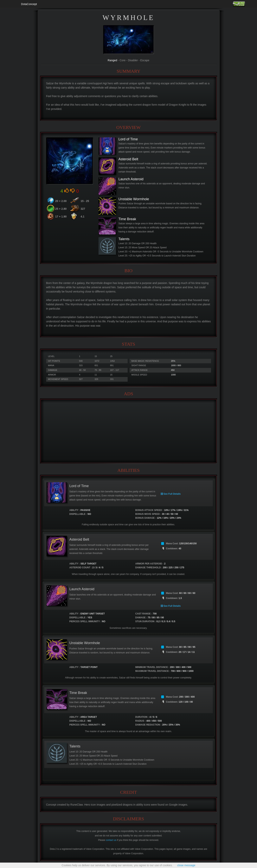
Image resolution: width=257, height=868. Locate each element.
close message (186, 865)
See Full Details (171, 494)
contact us (111, 840)
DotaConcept (29, 4)
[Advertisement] (129, 431)
